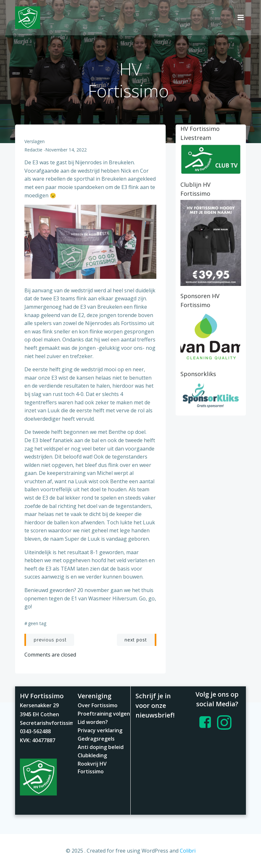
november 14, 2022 (66, 150)
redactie (34, 150)
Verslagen (35, 141)
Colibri (188, 851)
